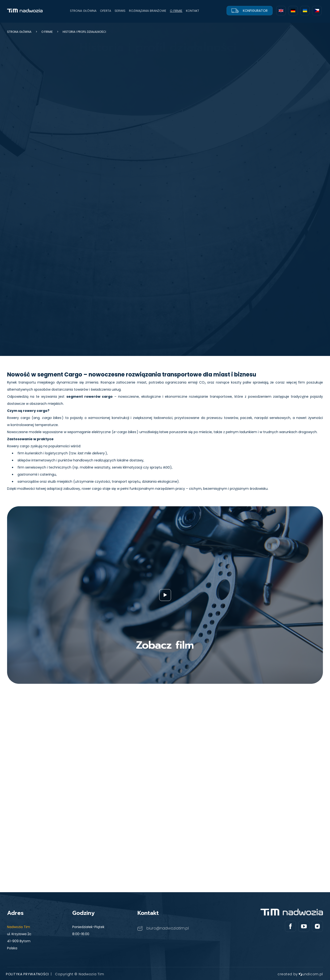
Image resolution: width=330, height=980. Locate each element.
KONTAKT (193, 11)
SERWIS (120, 11)
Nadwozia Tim (19, 927)
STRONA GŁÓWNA (83, 11)
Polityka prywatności (27, 974)
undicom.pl (311, 974)
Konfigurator (250, 11)
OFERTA (105, 11)
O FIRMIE (176, 11)
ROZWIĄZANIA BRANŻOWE (148, 11)
